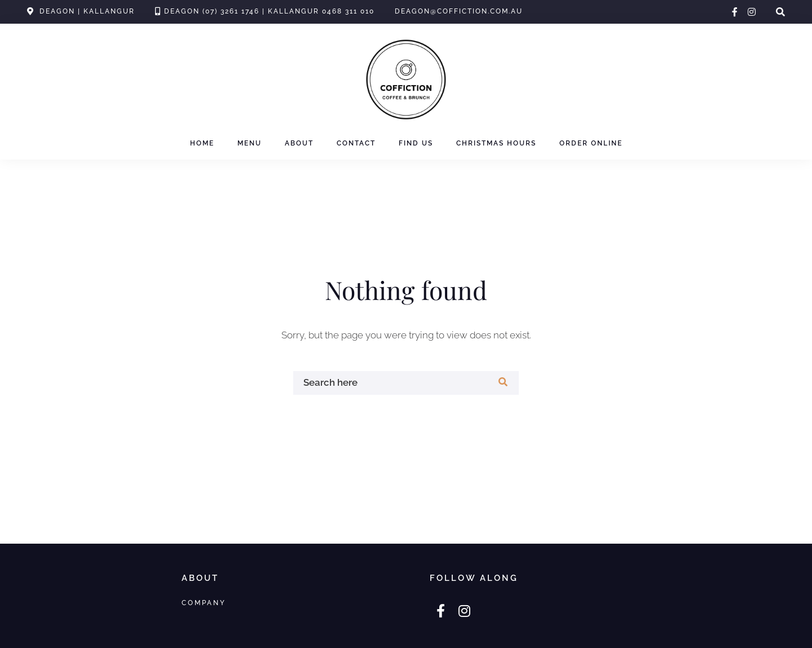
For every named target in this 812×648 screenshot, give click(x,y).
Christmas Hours (496, 143)
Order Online (591, 143)
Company (204, 603)
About (299, 143)
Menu (250, 143)
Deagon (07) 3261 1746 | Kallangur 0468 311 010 (269, 11)
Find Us (416, 143)
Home (202, 143)
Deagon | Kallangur (87, 11)
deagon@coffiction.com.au (459, 11)
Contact (356, 143)
